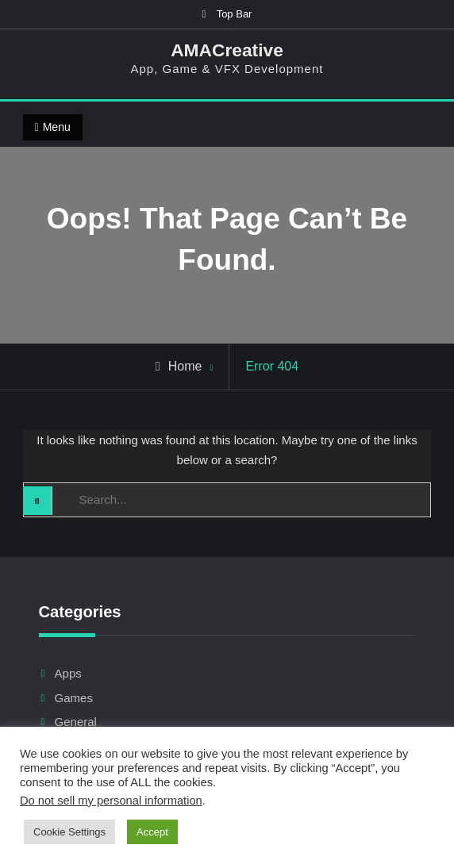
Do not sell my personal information (111, 801)
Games (74, 698)
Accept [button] (152, 832)
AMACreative (227, 50)
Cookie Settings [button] (69, 832)
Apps (68, 673)
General (76, 722)
